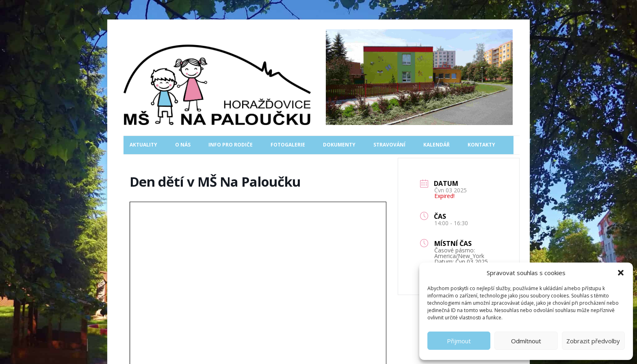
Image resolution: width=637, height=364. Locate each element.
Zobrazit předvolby (593, 341)
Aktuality (143, 145)
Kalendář (437, 145)
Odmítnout (526, 341)
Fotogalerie (288, 145)
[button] (621, 273)
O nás (183, 145)
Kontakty (481, 145)
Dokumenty (339, 145)
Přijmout (459, 341)
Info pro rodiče (231, 145)
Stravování (389, 145)
